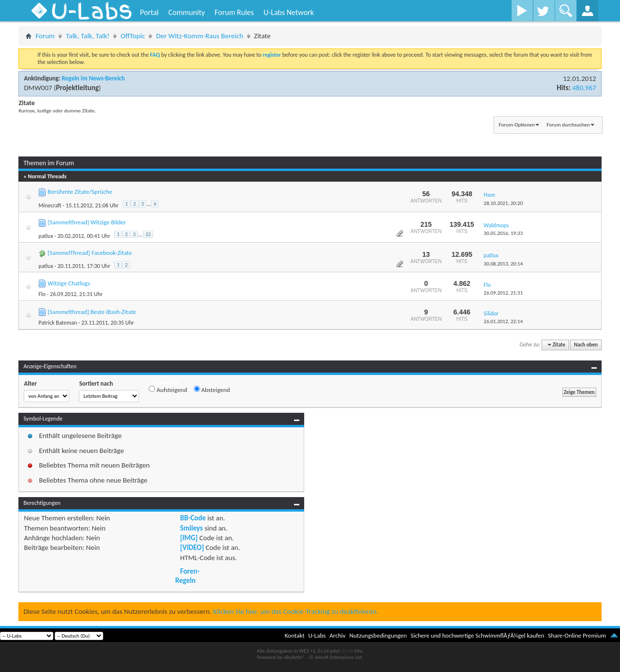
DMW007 (38, 88)
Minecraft (50, 205)
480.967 (584, 88)
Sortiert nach (96, 383)
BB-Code (193, 518)
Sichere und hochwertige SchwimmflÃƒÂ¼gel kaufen (478, 635)
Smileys (192, 528)
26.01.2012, (504, 321)
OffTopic (133, 36)
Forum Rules (234, 12)
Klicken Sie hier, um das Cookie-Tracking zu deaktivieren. (296, 611)
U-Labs (317, 635)
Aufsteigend (168, 390)
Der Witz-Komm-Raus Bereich (200, 36)
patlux (46, 236)
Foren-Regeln (187, 576)
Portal (149, 12)
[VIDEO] (192, 547)
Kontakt (295, 635)
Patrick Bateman (57, 323)
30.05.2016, (504, 233)
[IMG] (189, 538)
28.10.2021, (504, 203)
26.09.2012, (504, 293)
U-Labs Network (289, 12)
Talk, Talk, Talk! (88, 36)
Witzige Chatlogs (69, 283)
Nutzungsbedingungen (378, 635)
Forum (45, 36)
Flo (42, 294)
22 (148, 234)
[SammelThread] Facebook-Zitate (90, 253)
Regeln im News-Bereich (93, 78)
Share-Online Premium (577, 635)
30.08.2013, (504, 264)
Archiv (337, 635)
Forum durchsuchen (568, 125)
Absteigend (212, 390)
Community (186, 12)
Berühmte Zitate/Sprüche (80, 192)
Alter (30, 383)
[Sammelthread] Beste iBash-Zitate (92, 312)
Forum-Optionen (517, 125)
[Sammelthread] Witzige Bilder (87, 222)
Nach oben (586, 345)
